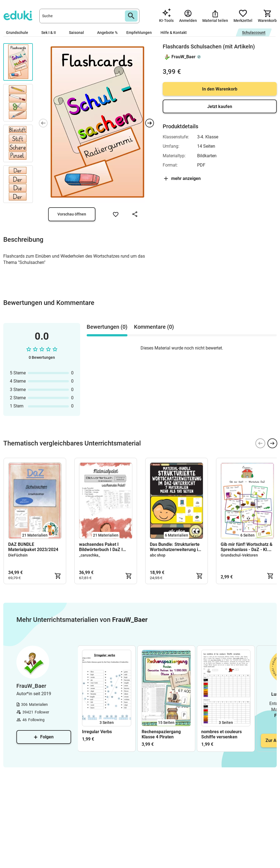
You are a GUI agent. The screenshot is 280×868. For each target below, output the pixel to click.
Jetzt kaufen (220, 107)
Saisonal (79, 33)
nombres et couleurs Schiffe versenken (221, 734)
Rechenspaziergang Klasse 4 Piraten (161, 734)
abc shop (158, 555)
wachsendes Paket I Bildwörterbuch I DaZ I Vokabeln (101, 547)
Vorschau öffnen (72, 214)
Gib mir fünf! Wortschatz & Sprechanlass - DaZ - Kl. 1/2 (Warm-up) (247, 547)
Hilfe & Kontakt (174, 33)
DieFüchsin (18, 555)
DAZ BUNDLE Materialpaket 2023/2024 (33, 547)
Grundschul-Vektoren (239, 555)
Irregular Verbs (97, 732)
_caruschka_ (90, 555)
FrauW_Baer (183, 57)
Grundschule (19, 33)
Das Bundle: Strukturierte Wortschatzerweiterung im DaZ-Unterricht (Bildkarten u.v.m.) (176, 547)
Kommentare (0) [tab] (154, 327)
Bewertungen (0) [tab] (107, 327)
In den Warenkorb (220, 89)
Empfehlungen (139, 33)
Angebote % (107, 33)
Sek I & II (51, 33)
